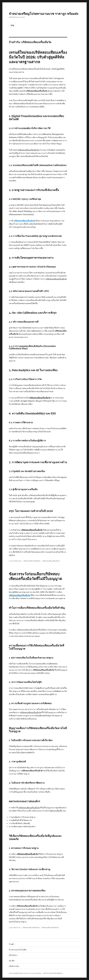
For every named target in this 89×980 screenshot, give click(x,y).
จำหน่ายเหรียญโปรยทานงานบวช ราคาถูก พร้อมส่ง (44, 14)
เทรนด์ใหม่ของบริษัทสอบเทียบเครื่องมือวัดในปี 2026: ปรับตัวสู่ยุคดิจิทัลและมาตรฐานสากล (38, 57)
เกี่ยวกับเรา (13, 955)
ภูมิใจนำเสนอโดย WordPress (53, 973)
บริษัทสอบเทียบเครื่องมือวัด (24, 221)
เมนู (12, 25)
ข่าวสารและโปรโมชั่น (18, 950)
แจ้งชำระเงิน (14, 966)
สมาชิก (12, 961)
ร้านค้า (12, 944)
